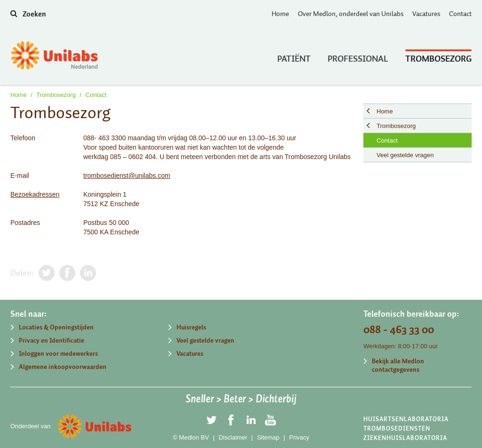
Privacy (299, 437)
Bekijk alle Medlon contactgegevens (398, 365)
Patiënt (294, 56)
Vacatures (426, 14)
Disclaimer (233, 437)
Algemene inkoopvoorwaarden (63, 367)
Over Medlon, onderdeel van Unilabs (351, 14)
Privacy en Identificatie (52, 340)
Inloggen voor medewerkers (58, 354)
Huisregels (191, 327)
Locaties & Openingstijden (56, 327)
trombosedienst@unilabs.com (127, 176)
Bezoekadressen (35, 194)
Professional (358, 56)
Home (280, 14)
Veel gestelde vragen (405, 155)
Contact (460, 14)
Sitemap (268, 437)
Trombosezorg (438, 56)
